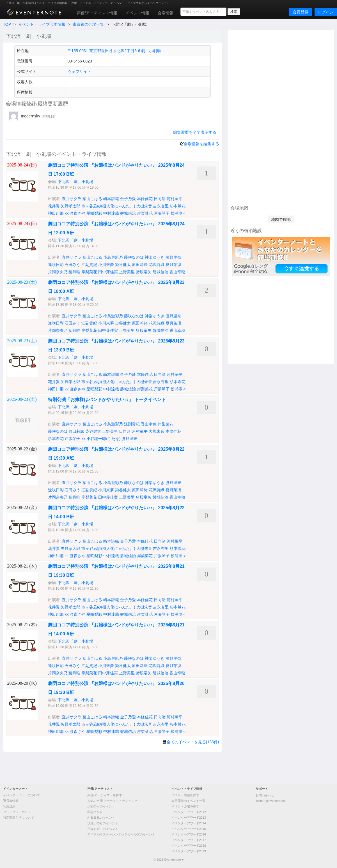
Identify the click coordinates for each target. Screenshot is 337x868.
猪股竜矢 (144, 272)
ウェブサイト (79, 71)
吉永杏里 (161, 206)
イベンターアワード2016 (189, 834)
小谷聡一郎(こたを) (103, 439)
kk (67, 213)
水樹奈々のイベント (101, 806)
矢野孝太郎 (70, 206)
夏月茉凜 (173, 265)
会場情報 (166, 13)
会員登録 (301, 12)
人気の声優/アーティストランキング (112, 801)
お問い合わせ (265, 795)
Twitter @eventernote (270, 801)
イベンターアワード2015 (189, 829)
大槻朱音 (144, 206)
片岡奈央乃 (58, 272)
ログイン (326, 12)
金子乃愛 (128, 199)
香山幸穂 (177, 272)
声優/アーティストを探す (105, 795)
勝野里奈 (173, 257)
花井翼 (54, 206)
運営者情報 (11, 801)
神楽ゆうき (155, 257)
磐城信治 (128, 213)
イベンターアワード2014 (189, 823)
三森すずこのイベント (103, 829)
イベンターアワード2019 (189, 851)
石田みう (72, 265)
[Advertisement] (281, 117)
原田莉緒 (140, 265)
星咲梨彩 (94, 213)
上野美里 (127, 272)
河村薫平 (175, 199)
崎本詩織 (111, 199)
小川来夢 (106, 265)
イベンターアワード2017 (189, 840)
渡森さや (77, 213)
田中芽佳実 (108, 272)
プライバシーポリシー (19, 812)
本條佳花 (145, 199)
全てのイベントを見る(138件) (193, 742)
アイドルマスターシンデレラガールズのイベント (121, 834)
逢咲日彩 (56, 265)
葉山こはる (92, 199)
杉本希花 (178, 206)
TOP (7, 24)
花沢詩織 (157, 265)
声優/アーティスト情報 (97, 13)
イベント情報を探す (185, 795)
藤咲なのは (134, 257)
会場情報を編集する (201, 144)
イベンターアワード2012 (189, 812)
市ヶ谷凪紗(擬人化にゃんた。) (108, 206)
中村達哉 (111, 213)
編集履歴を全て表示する (195, 132)
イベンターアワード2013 (189, 818)
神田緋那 (56, 213)
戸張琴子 (162, 213)
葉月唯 (74, 272)
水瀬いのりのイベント (103, 823)
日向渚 (160, 199)
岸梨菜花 (145, 213)
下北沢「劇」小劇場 (75, 182)
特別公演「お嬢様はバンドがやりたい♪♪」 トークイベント (107, 400)
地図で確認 (281, 219)
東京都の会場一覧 (88, 24)
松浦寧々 (178, 213)
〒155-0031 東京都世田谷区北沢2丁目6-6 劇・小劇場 (114, 51)
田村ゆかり (95, 812)
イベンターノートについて (22, 795)
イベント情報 (137, 13)
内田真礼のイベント (101, 818)
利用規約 (9, 806)
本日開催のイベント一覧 (188, 801)
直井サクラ (72, 199)
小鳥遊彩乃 (113, 257)
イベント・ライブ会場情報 (42, 24)
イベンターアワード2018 (189, 846)
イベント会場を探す (185, 806)
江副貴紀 (89, 265)
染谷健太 (123, 265)
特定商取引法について (19, 818)
